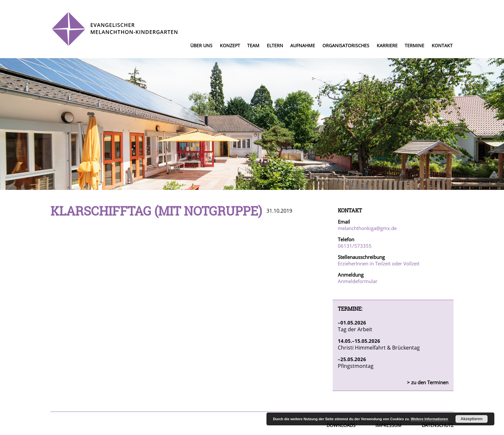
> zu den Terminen (428, 382)
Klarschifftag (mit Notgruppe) (156, 211)
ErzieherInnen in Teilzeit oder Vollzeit (379, 263)
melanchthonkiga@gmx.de (367, 228)
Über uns (201, 45)
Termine (414, 45)
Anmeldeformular (358, 281)
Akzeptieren (472, 419)
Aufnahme (303, 45)
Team (253, 45)
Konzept (230, 45)
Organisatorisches (346, 45)
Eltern (275, 45)
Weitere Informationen (429, 419)
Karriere (387, 45)
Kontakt (442, 45)
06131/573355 (355, 246)
